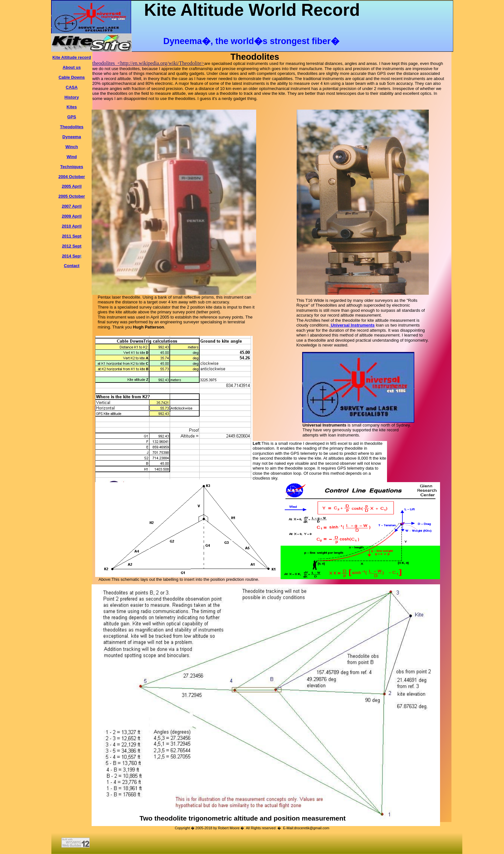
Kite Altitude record (72, 57)
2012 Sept (72, 246)
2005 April (72, 186)
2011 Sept (72, 236)
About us (72, 67)
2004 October (72, 177)
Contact (72, 266)
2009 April (72, 216)
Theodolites (72, 127)
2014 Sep (71, 256)
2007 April (72, 206)
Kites (72, 107)
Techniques (72, 167)
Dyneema (72, 137)
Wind (72, 157)
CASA (72, 87)
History (72, 97)
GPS (72, 117)
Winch (72, 147)
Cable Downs (72, 77)
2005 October (72, 196)
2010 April (72, 226)
